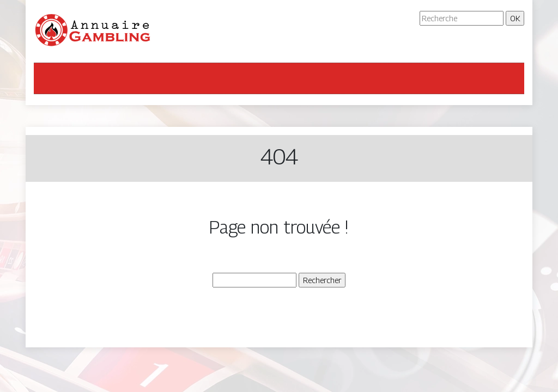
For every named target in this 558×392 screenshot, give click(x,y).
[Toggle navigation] (49, 78)
